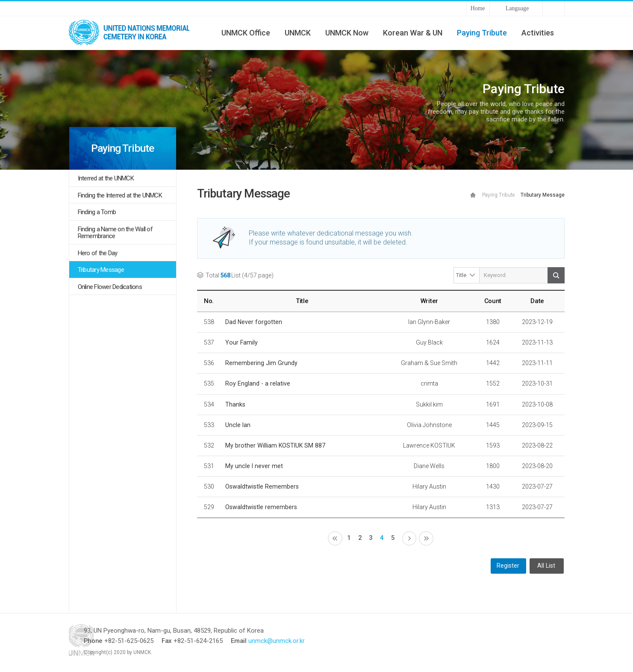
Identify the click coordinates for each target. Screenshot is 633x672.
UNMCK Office (246, 33)
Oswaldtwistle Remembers (262, 486)
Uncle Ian (238, 425)
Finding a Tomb (97, 212)
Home (478, 8)
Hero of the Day (98, 253)
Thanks (235, 404)
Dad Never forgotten (254, 322)
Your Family (241, 342)
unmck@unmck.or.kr (307, 642)
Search (556, 275)
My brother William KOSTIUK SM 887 (275, 445)
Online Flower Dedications (110, 287)
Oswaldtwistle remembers (261, 507)
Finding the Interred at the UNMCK (120, 195)
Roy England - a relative (258, 383)
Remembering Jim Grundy (261, 363)
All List (546, 567)
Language (517, 8)
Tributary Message (101, 270)
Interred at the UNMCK (106, 178)
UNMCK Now (347, 33)
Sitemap (554, 9)
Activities (538, 33)
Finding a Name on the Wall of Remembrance (115, 233)
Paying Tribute (482, 33)
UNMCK (298, 33)
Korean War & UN (413, 33)
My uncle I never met (254, 466)
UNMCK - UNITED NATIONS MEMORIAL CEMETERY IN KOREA (133, 33)
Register (508, 567)
